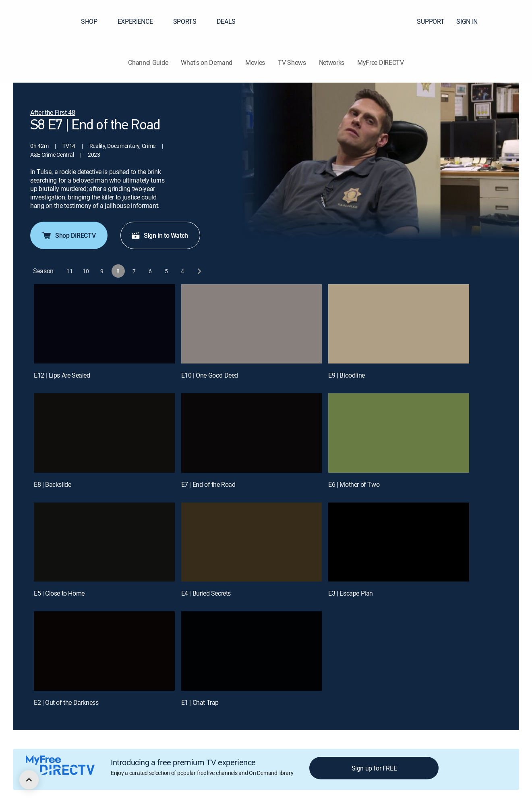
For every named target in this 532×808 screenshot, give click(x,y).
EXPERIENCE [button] (140, 21)
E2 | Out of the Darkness (66, 702)
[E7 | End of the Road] (252, 433)
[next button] (199, 271)
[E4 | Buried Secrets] (252, 542)
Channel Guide (148, 62)
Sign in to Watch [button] (159, 235)
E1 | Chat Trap (200, 702)
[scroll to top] (29, 780)
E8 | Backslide (52, 484)
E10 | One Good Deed (210, 375)
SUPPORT (431, 21)
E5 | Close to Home (59, 593)
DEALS (226, 21)
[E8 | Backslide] (104, 433)
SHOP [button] (94, 21)
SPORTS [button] (190, 21)
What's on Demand (207, 62)
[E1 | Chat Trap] (252, 651)
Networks (332, 62)
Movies (255, 62)
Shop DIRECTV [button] (68, 235)
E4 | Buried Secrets (206, 593)
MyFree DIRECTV (381, 62)
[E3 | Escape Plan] (399, 542)
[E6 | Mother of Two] (399, 433)
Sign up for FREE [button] (374, 768)
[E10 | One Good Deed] (252, 324)
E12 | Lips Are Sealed (62, 375)
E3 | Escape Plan (351, 593)
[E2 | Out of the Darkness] (104, 651)
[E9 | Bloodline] (399, 324)
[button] (511, 21)
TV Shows (292, 62)
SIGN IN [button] (472, 21)
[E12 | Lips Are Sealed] (104, 324)
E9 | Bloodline (346, 375)
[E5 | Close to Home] (104, 542)
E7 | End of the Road (208, 484)
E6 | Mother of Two (354, 484)
